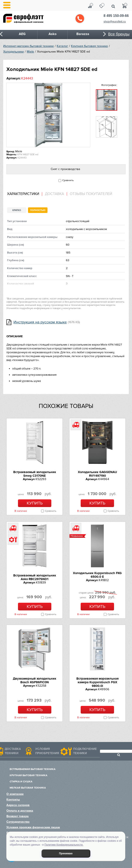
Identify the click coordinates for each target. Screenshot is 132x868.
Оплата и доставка (20, 811)
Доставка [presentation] (54, 194)
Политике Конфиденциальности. (64, 845)
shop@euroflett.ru (115, 21)
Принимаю (66, 853)
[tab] (25, 194)
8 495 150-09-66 (116, 16)
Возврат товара (18, 816)
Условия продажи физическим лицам (33, 827)
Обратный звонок (80, 19)
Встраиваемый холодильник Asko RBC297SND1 (35, 577)
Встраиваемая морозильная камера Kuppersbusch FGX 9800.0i (97, 682)
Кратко (17, 210)
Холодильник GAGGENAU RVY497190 (97, 474)
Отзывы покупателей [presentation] (91, 194)
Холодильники (13, 52)
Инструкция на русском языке (40, 322)
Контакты (13, 800)
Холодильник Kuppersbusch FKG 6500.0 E (97, 575)
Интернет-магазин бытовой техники (28, 46)
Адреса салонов (18, 805)
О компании (15, 794)
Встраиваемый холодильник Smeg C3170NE (35, 474)
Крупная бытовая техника (89, 46)
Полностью (38, 210)
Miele (30, 52)
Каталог (62, 46)
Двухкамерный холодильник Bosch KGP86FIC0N (35, 680)
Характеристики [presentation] (23, 194)
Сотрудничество (18, 822)
